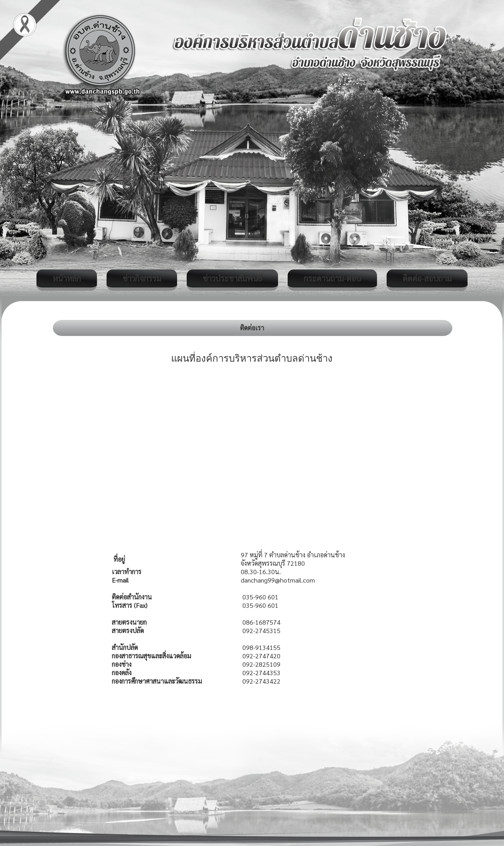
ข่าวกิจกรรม (142, 278)
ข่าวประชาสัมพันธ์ (232, 278)
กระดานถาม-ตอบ (332, 278)
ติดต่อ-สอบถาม (427, 278)
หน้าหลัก (67, 278)
